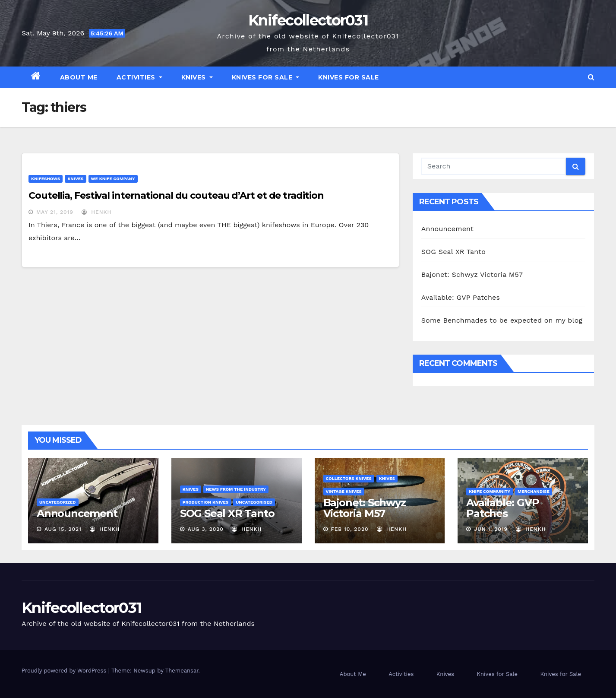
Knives (197, 77)
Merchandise (534, 491)
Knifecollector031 (308, 20)
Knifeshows (46, 179)
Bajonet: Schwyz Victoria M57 (472, 274)
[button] (591, 77)
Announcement (447, 229)
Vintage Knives (344, 491)
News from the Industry (236, 489)
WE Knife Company (113, 179)
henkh (96, 212)
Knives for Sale (266, 77)
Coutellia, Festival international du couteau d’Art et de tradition (176, 195)
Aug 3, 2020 (206, 529)
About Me (79, 77)
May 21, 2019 (55, 212)
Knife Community (490, 491)
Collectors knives (349, 478)
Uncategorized (58, 502)
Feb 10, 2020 (349, 529)
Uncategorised (254, 502)
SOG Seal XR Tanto (453, 252)
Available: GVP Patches (461, 297)
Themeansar (182, 671)
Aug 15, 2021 (63, 529)
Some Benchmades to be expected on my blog (502, 320)
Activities (139, 77)
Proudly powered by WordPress (65, 671)
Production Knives (205, 502)
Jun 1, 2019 (491, 529)
